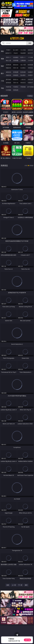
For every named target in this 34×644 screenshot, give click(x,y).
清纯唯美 (16, 75)
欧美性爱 (30, 65)
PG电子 (8, 50)
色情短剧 (16, 90)
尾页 (26, 585)
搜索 (30, 43)
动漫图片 (30, 72)
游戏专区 (30, 50)
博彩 (2, 51)
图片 (2, 73)
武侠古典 (30, 79)
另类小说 (16, 83)
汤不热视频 (30, 87)
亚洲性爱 (8, 65)
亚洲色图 (16, 72)
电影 (2, 66)
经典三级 (16, 68)
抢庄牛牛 (30, 53)
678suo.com (17, 38)
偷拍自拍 (16, 65)
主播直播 (23, 60)
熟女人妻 (8, 60)
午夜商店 (16, 87)
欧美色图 (23, 72)
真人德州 (16, 50)
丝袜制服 (16, 60)
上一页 (14, 585)
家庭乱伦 (16, 79)
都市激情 (8, 79)
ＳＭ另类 (30, 60)
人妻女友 (23, 79)
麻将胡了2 (8, 53)
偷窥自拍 (8, 72)
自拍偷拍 (16, 57)
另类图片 (30, 75)
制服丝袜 (8, 68)
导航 (2, 88)
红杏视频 (8, 90)
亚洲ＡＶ (8, 57)
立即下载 (27, 640)
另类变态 (30, 68)
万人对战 (23, 50)
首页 (8, 585)
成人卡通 (23, 65)
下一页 (20, 585)
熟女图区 (23, 75)
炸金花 (16, 53)
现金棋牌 (23, 53)
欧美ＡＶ (23, 57)
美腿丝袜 (8, 75)
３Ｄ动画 (30, 57)
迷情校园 (8, 83)
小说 (2, 81)
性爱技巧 (30, 83)
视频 (2, 59)
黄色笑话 (23, 83)
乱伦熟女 (23, 68)
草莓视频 (23, 87)
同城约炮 (8, 87)
